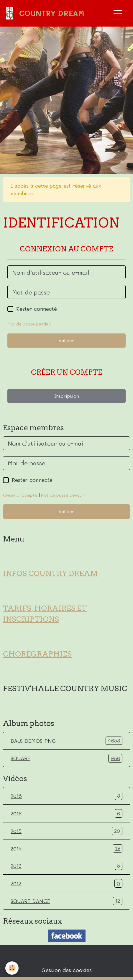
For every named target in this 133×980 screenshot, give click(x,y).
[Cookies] (12, 968)
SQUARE (66, 758)
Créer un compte (20, 495)
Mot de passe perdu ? (29, 324)
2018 (66, 796)
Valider (66, 341)
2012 (66, 883)
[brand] (46, 13)
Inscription (67, 396)
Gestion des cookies (67, 970)
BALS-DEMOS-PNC (66, 741)
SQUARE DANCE (66, 901)
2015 (66, 831)
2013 (66, 866)
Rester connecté (37, 309)
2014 (66, 848)
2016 (66, 813)
